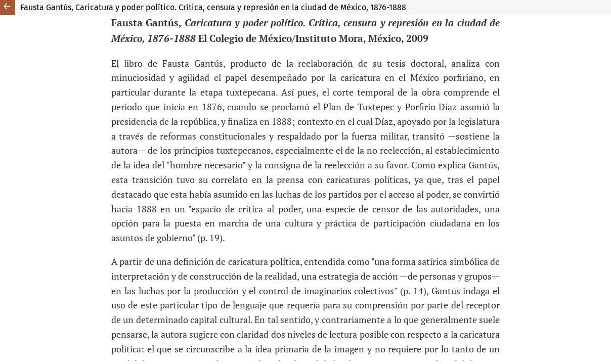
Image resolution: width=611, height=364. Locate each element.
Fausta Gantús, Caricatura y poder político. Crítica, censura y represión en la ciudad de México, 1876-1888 (213, 7)
